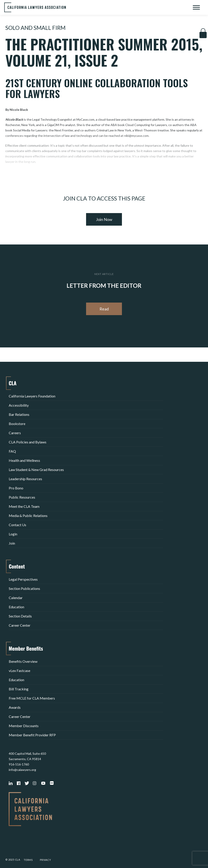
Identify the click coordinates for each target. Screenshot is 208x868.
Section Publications (24, 588)
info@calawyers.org (22, 770)
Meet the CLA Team (24, 506)
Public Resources (22, 497)
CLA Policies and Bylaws (28, 442)
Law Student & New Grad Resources (36, 470)
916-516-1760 (19, 764)
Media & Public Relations (28, 516)
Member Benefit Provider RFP (32, 735)
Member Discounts (24, 726)
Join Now (104, 219)
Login (13, 534)
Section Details (20, 616)
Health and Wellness (24, 460)
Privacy (45, 860)
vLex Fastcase (19, 671)
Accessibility (19, 405)
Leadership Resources (25, 479)
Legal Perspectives (23, 579)
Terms (28, 860)
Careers (15, 433)
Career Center (20, 625)
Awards (15, 707)
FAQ (12, 451)
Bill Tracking (19, 689)
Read (104, 309)
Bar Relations (19, 414)
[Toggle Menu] (196, 7)
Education (16, 607)
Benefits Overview (23, 661)
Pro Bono (16, 488)
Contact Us (17, 525)
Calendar (16, 598)
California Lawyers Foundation (32, 396)
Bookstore (17, 424)
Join (12, 543)
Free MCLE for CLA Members (32, 698)
